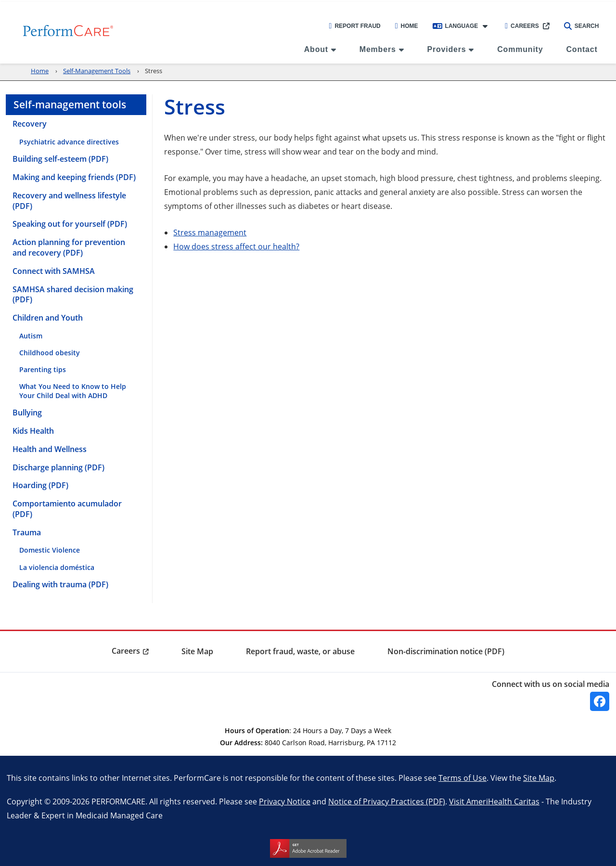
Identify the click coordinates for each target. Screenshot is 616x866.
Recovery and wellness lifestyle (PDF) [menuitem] (69, 201)
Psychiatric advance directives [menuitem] (69, 142)
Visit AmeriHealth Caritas (494, 801)
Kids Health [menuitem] (33, 431)
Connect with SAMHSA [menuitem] (54, 271)
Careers (522, 26)
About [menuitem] (316, 49)
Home (407, 26)
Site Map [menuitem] (197, 651)
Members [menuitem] (378, 49)
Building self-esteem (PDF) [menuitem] (60, 159)
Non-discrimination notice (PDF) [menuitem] (446, 651)
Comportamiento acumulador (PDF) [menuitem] (67, 509)
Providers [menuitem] (446, 49)
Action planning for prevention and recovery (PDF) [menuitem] (69, 247)
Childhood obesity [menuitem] (50, 353)
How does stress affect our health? (236, 246)
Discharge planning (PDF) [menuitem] (58, 467)
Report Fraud (355, 26)
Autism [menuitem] (31, 336)
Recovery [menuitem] (30, 124)
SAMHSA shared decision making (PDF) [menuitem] (73, 295)
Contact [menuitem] (582, 49)
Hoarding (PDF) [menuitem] (40, 485)
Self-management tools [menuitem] (70, 104)
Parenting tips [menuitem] (43, 369)
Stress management (210, 232)
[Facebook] (600, 701)
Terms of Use (462, 778)
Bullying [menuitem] (27, 413)
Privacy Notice (285, 801)
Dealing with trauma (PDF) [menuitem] (60, 584)
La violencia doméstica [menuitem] (57, 567)
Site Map (539, 778)
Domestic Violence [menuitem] (50, 550)
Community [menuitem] (520, 49)
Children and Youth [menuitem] (48, 318)
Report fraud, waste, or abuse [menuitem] (300, 651)
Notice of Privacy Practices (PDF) (387, 801)
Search (582, 26)
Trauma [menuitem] (27, 532)
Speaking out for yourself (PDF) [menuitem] (70, 224)
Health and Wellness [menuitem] (50, 449)
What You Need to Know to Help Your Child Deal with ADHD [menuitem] (73, 391)
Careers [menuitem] (126, 651)
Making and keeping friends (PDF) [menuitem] (74, 177)
